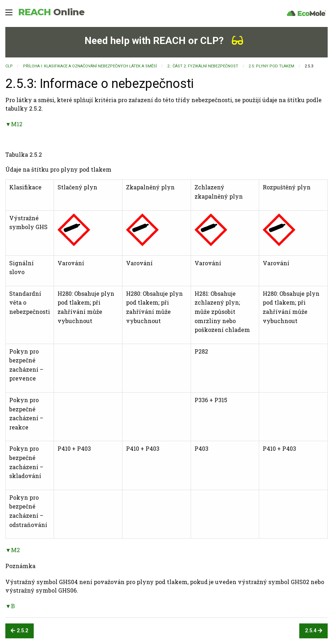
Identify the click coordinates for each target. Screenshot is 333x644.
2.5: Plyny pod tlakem (271, 66)
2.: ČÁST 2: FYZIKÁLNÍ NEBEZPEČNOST (203, 66)
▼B (10, 606)
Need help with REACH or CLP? (164, 41)
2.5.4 (314, 631)
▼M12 (14, 124)
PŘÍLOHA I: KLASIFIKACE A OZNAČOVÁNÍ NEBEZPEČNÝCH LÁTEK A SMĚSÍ (90, 66)
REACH (51, 12)
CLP (9, 66)
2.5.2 (19, 631)
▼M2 (13, 550)
